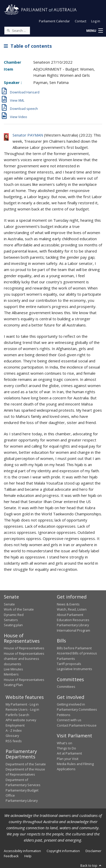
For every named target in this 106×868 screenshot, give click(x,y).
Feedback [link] (11, 856)
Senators (11, 620)
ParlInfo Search (17, 715)
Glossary (12, 736)
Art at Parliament (69, 753)
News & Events (68, 604)
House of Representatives (24, 648)
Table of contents (28, 46)
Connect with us (69, 720)
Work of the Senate (19, 609)
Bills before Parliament (74, 648)
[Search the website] (17, 31)
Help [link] (28, 856)
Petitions (64, 715)
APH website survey (21, 720)
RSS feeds (14, 741)
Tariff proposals (69, 664)
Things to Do (66, 748)
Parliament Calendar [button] (54, 21)
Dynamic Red (14, 615)
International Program (73, 630)
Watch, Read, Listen (72, 609)
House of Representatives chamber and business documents (24, 659)
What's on (65, 743)
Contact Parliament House (77, 725)
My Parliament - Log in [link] (22, 704)
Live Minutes (13, 669)
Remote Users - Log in (22, 709)
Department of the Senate (26, 764)
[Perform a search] (8, 30)
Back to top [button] (91, 865)
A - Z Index (14, 730)
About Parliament (70, 615)
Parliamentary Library (73, 625)
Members (11, 674)
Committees (66, 687)
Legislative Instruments (75, 669)
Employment (15, 725)
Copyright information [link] (63, 851)
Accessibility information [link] (22, 851)
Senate (9, 604)
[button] (94, 31)
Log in (96, 21)
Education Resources (73, 620)
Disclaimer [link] (93, 851)
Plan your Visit (68, 759)
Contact (81, 21)
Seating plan (13, 625)
